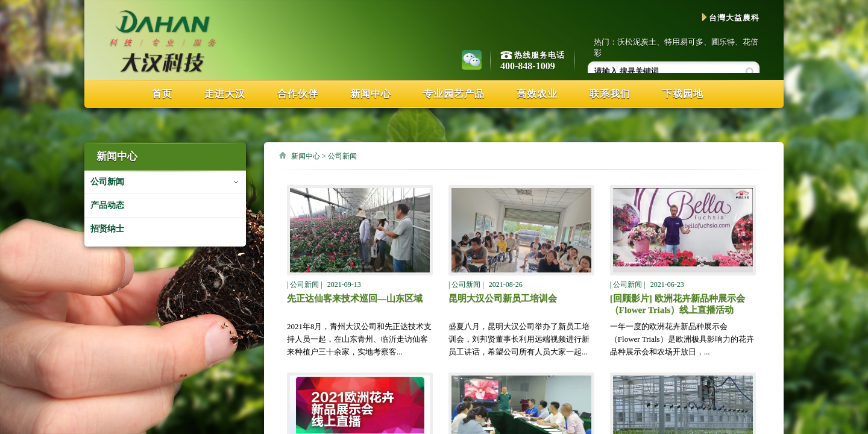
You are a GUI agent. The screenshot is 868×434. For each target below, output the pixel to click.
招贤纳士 (107, 229)
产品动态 (107, 205)
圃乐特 (723, 42)
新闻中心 (371, 94)
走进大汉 (225, 94)
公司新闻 (107, 182)
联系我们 (610, 94)
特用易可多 (684, 42)
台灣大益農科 (731, 18)
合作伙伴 (298, 94)
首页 (162, 94)
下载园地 (683, 94)
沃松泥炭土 (637, 42)
